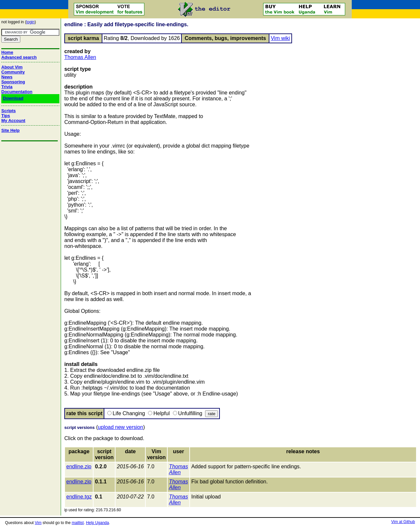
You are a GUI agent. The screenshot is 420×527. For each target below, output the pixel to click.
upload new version (120, 427)
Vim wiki (280, 38)
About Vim (12, 67)
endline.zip (79, 466)
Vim (38, 523)
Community (13, 72)
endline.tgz (79, 497)
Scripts (9, 111)
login (30, 22)
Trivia (7, 87)
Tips (6, 116)
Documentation (17, 92)
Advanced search (19, 57)
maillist (78, 523)
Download (13, 98)
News (7, 77)
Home (7, 52)
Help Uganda (97, 523)
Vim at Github (403, 522)
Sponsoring (13, 82)
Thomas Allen (80, 57)
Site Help (10, 130)
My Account (13, 121)
